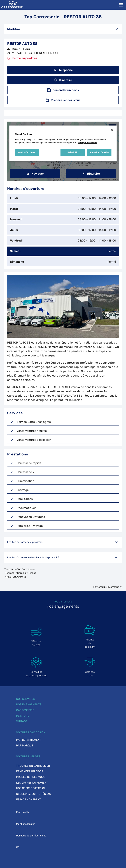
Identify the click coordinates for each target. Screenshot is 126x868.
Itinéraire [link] (91, 174)
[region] (63, 143)
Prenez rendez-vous (31, 777)
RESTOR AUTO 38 (16, 577)
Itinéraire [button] (63, 80)
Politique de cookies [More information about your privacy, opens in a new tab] (87, 143)
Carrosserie (25, 710)
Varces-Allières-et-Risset (21, 573)
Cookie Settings (27, 152)
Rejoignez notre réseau (34, 794)
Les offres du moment (32, 783)
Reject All (73, 152)
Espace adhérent (29, 800)
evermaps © (115, 587)
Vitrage (22, 721)
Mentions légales (26, 824)
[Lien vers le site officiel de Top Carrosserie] (12, 5)
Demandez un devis (30, 771)
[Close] (112, 130)
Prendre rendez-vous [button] (63, 100)
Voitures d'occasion (31, 732)
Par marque (25, 746)
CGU (19, 847)
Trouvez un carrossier (33, 766)
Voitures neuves (28, 756)
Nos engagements (29, 704)
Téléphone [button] (63, 70)
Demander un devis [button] (63, 90)
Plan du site (23, 812)
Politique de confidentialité (31, 836)
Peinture (23, 716)
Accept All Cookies (99, 152)
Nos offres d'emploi (30, 788)
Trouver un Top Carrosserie (20, 569)
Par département (29, 740)
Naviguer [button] (35, 174)
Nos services (25, 699)
